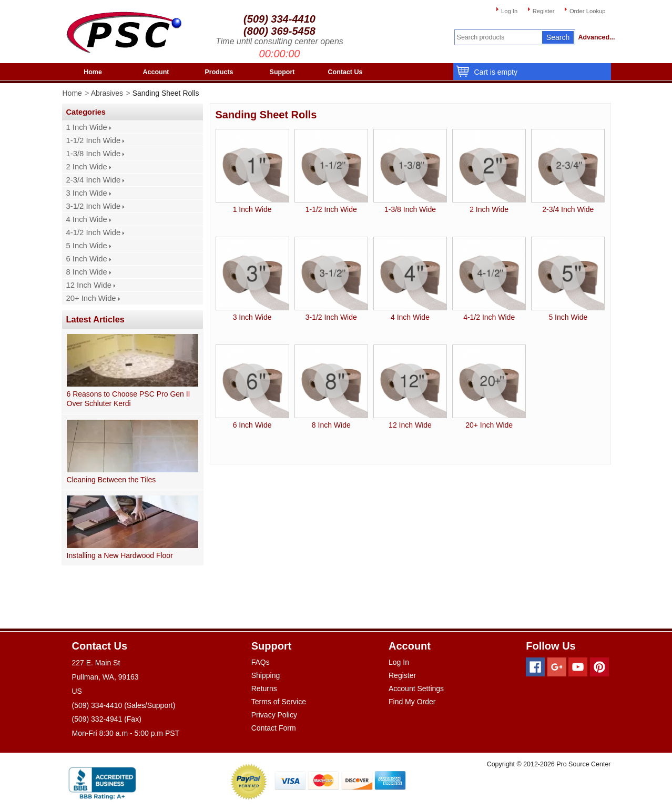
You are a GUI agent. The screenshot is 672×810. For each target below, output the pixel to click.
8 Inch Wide (87, 272)
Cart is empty (493, 72)
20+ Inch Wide (91, 298)
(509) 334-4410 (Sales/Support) (124, 705)
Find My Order (412, 702)
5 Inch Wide (87, 246)
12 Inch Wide (89, 285)
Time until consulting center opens (279, 41)
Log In (509, 11)
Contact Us (345, 72)
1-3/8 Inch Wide (94, 154)
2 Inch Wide (87, 167)
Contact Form (274, 728)
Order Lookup (588, 11)
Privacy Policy (274, 715)
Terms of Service (279, 702)
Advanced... (595, 37)
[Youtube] (578, 667)
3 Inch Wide (87, 193)
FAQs (261, 662)
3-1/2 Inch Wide (94, 206)
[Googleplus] (557, 667)
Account (156, 72)
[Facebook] (535, 667)
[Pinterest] (599, 667)
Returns (264, 688)
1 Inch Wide (87, 127)
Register (544, 11)
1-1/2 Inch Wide (94, 140)
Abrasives (107, 93)
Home (93, 72)
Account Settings (416, 688)
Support (282, 72)
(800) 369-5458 (279, 31)
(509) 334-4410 (279, 19)
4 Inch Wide (87, 219)
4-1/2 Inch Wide (94, 232)
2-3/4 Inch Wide (94, 180)
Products (219, 72)
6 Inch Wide (87, 259)
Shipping (266, 675)
